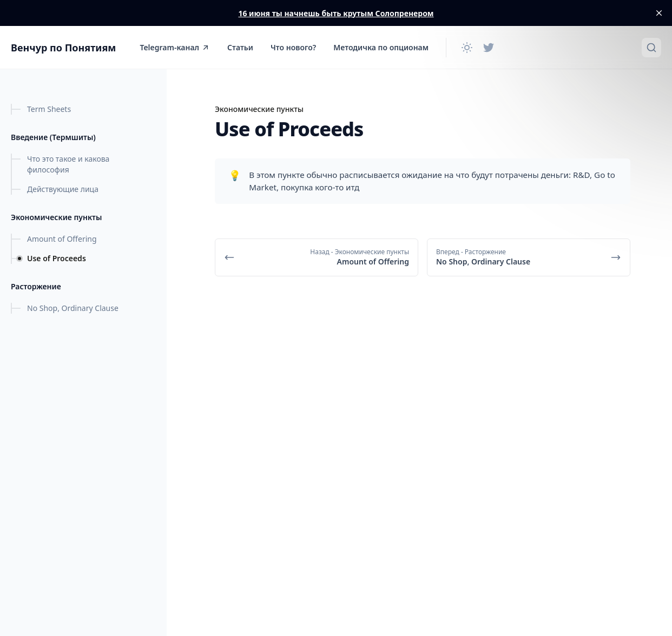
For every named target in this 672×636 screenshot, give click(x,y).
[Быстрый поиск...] (651, 48)
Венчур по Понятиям (63, 48)
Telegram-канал (175, 47)
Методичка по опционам (381, 47)
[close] (659, 13)
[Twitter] (489, 48)
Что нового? (293, 47)
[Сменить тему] (467, 48)
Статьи (240, 47)
